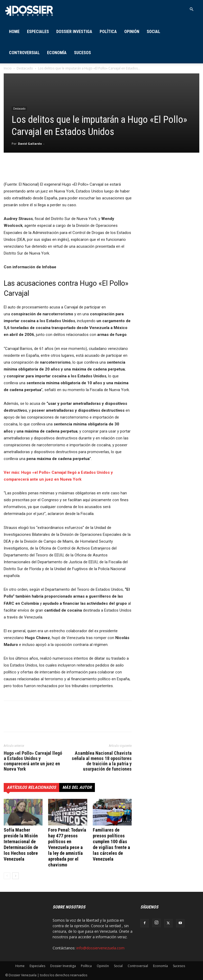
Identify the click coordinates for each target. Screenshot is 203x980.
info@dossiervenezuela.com (100, 948)
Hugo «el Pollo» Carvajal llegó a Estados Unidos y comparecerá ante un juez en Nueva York (33, 761)
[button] (191, 9)
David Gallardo (30, 144)
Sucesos (82, 53)
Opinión (132, 32)
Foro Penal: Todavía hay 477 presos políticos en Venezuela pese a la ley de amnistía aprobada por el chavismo (67, 847)
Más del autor (77, 787)
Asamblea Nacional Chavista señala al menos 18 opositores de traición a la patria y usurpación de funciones (102, 761)
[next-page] (15, 876)
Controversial (24, 53)
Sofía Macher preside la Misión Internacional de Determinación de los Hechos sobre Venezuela (21, 844)
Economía (57, 53)
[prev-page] (7, 876)
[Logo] (29, 10)
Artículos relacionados (31, 787)
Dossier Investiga (74, 32)
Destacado (25, 68)
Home (14, 32)
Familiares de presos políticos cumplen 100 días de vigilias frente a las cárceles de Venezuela (111, 844)
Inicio (8, 68)
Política (108, 32)
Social (153, 32)
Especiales (38, 32)
